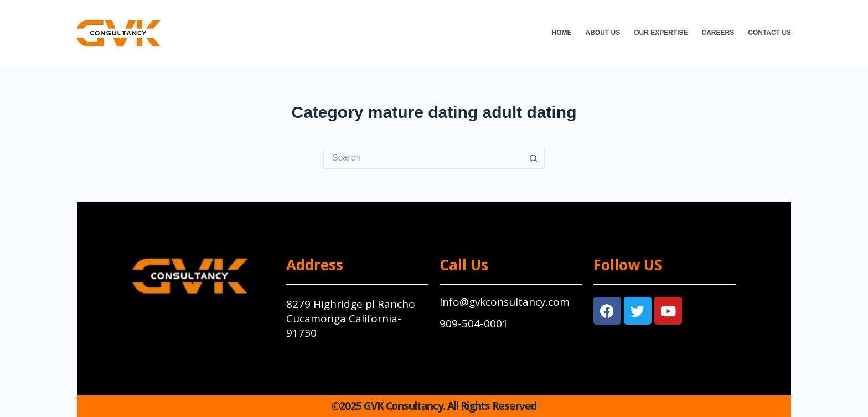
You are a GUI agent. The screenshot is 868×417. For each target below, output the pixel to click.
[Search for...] (423, 158)
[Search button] (534, 158)
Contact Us (769, 33)
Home (562, 33)
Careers (718, 33)
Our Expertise (661, 33)
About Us (603, 33)
